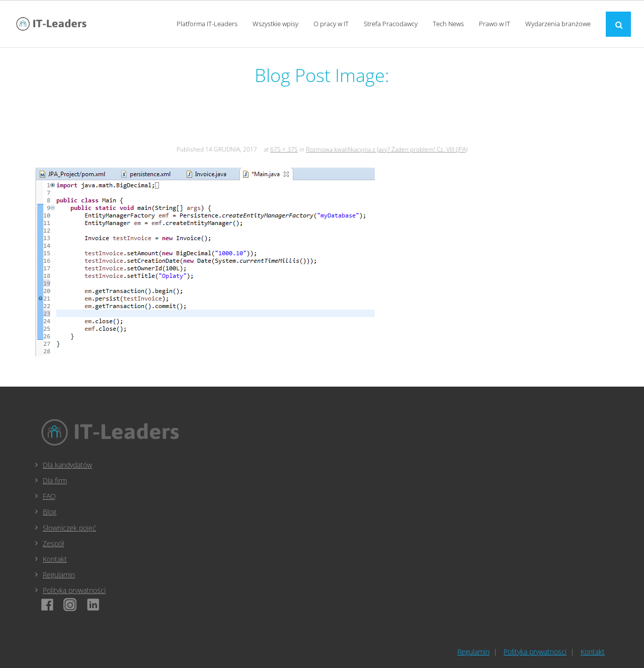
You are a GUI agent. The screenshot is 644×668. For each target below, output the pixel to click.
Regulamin (59, 575)
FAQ (49, 496)
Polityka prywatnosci (535, 652)
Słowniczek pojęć (69, 528)
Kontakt (55, 559)
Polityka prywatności (74, 590)
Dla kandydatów (67, 465)
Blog (50, 512)
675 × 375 (284, 149)
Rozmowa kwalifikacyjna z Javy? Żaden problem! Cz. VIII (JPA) (387, 149)
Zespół (53, 543)
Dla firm (55, 480)
